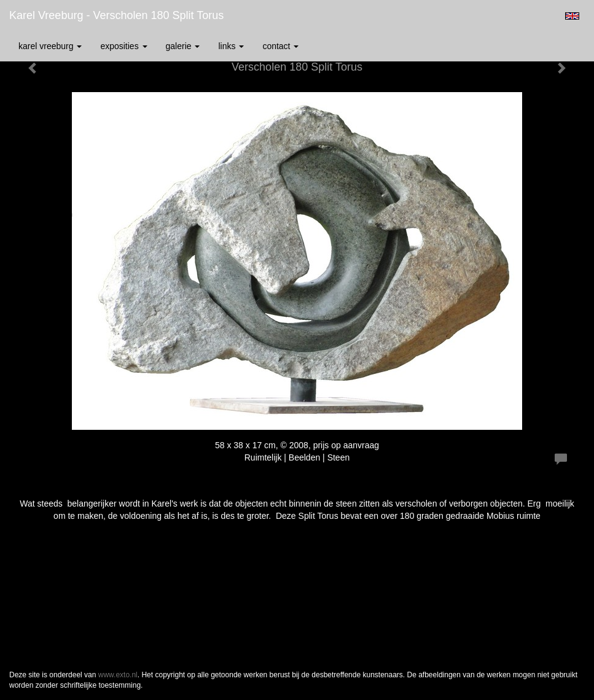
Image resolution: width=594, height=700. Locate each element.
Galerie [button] (183, 46)
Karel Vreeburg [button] (50, 46)
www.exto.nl (118, 675)
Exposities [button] (123, 46)
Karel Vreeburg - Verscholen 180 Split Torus (116, 15)
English (572, 16)
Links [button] (231, 46)
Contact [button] (280, 46)
